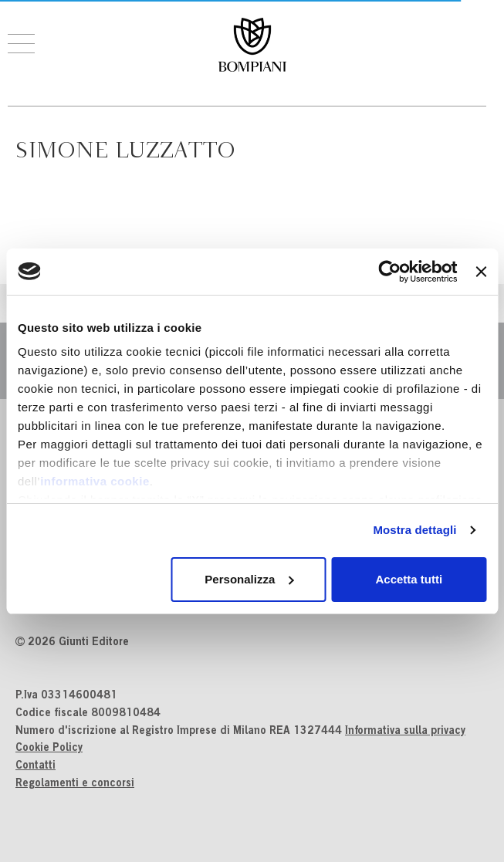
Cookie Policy (49, 749)
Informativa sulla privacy (405, 732)
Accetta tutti (409, 579)
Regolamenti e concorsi (75, 784)
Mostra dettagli (414, 530)
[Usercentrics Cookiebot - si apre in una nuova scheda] (390, 272)
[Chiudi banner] (481, 272)
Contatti (36, 766)
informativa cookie (95, 481)
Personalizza (249, 579)
